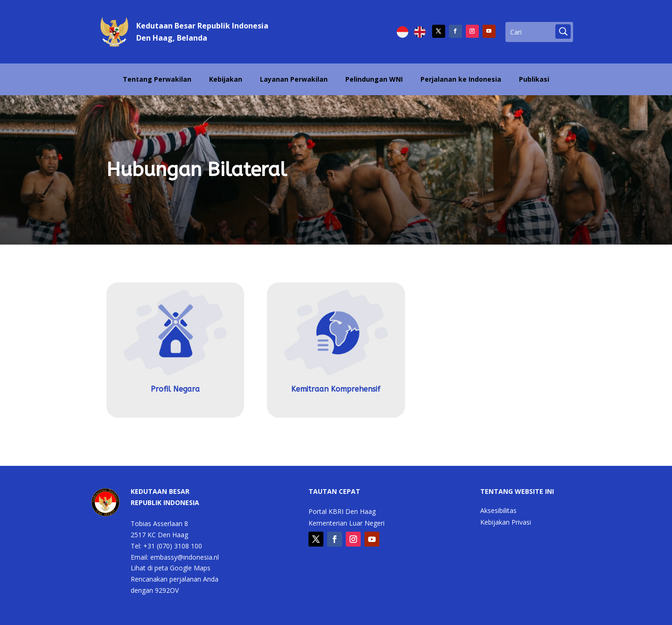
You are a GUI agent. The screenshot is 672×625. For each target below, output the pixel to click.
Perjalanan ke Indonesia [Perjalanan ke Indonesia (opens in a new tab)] (461, 79)
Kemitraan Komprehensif (336, 389)
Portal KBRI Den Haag (342, 512)
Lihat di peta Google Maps (171, 568)
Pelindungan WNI (374, 79)
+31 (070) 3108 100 (173, 546)
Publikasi (534, 79)
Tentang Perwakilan (157, 79)
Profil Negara (175, 389)
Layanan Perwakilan (294, 79)
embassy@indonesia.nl (185, 557)
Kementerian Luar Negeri (346, 524)
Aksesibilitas (498, 511)
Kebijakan (226, 79)
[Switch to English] (420, 32)
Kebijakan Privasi (506, 523)
